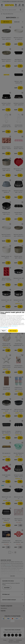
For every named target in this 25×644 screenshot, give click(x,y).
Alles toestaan (13, 331)
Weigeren (4, 331)
